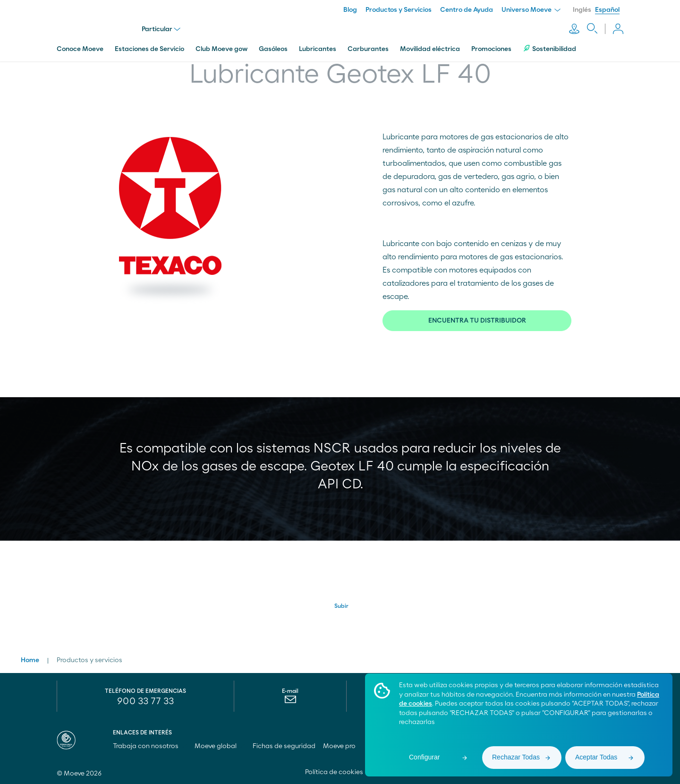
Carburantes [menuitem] (368, 49)
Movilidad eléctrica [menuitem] (430, 49)
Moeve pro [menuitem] (344, 746)
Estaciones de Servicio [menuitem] (149, 49)
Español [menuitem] (607, 10)
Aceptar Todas (596, 757)
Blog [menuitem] (350, 10)
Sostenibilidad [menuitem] (549, 48)
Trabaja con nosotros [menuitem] (150, 746)
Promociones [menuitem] (491, 49)
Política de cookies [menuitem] (334, 772)
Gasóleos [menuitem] (273, 49)
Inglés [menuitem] (582, 10)
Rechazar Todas (516, 757)
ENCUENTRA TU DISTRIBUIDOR (477, 320)
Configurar (424, 757)
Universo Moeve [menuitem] (531, 10)
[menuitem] (290, 701)
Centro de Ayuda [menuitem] (467, 10)
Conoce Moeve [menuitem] (80, 49)
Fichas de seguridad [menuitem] (284, 746)
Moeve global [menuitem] (220, 746)
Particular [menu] (161, 29)
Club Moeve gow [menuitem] (221, 49)
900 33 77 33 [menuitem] (145, 701)
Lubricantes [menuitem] (318, 49)
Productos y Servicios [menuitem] (399, 10)
